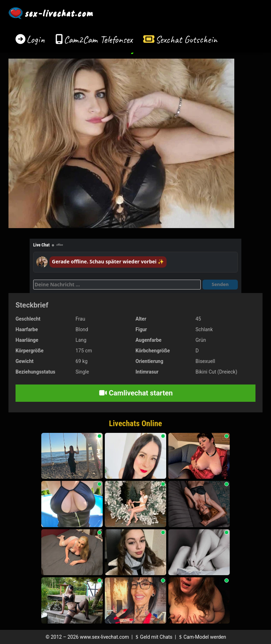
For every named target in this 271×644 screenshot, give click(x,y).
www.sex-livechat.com (104, 637)
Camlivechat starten (136, 393)
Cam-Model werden (201, 637)
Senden (220, 284)
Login (36, 39)
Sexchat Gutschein (186, 39)
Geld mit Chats (153, 637)
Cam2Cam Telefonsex (98, 39)
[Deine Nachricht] (117, 285)
